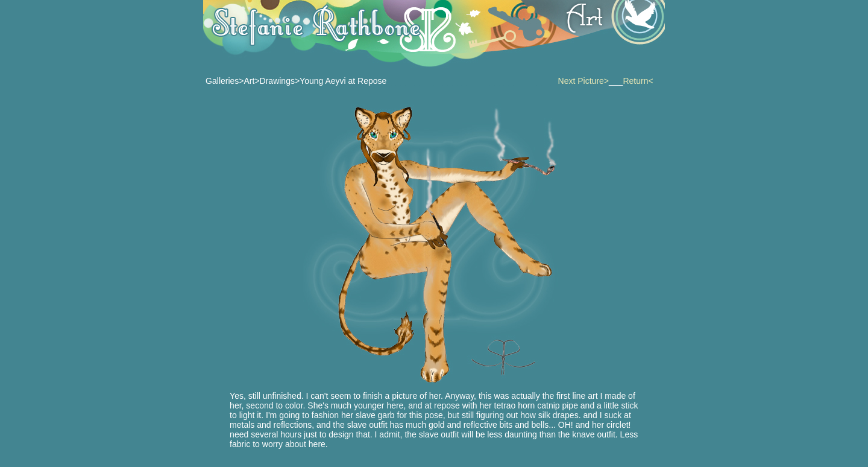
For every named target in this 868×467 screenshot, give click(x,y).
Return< (638, 81)
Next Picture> (583, 81)
